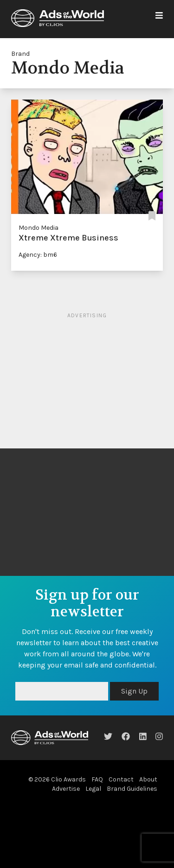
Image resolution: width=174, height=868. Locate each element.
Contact (121, 779)
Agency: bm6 (38, 255)
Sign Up (134, 691)
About (148, 779)
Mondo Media (39, 228)
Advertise (66, 789)
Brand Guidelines (132, 789)
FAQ (97, 779)
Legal (93, 789)
